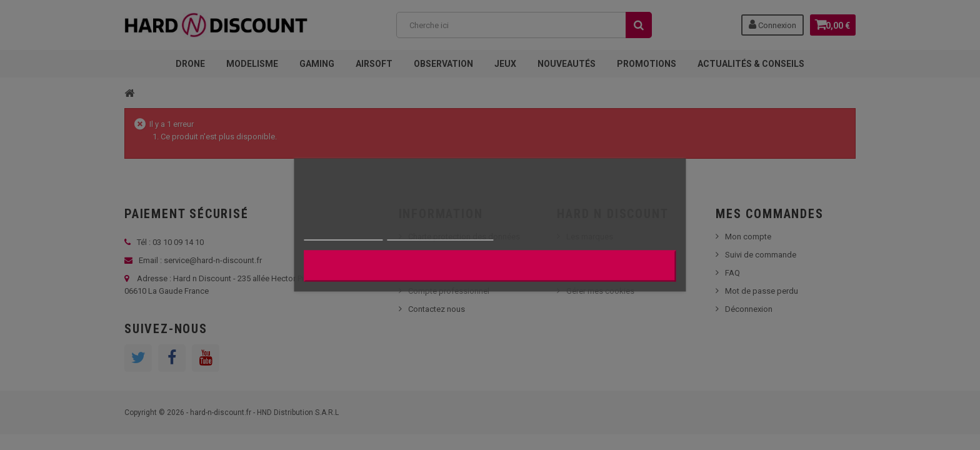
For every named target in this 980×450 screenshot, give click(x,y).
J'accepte (490, 266)
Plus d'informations (343, 235)
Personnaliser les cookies (441, 235)
